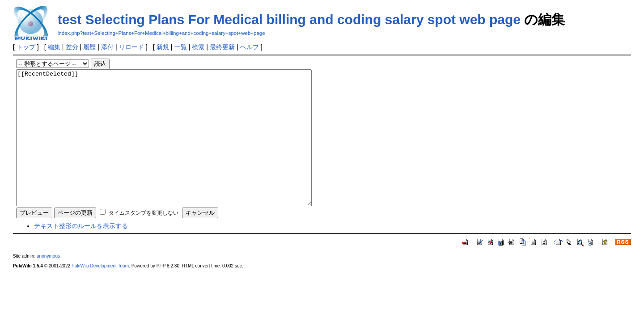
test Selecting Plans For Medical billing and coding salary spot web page (289, 19)
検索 (198, 47)
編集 (54, 47)
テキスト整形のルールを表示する (81, 253)
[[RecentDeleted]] (182, 151)
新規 (163, 47)
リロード (131, 47)
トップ (26, 47)
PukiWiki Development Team (100, 293)
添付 (107, 47)
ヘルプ (250, 47)
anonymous (48, 283)
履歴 (89, 47)
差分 (72, 47)
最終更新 (222, 47)
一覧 (181, 47)
